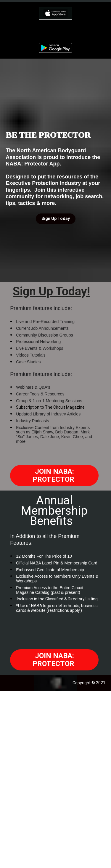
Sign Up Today (56, 218)
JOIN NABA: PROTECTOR (54, 475)
